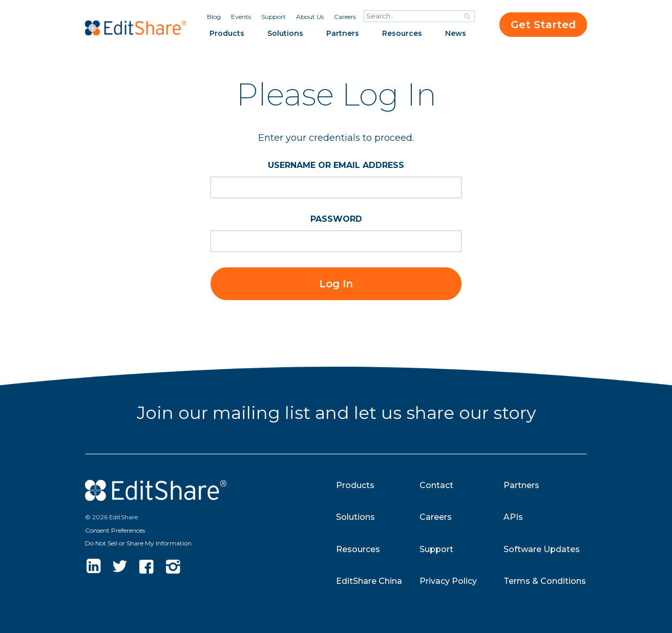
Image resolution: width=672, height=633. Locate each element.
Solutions (285, 33)
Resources (402, 33)
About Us (310, 17)
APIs (513, 517)
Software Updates (542, 549)
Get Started (543, 25)
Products (227, 33)
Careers (345, 17)
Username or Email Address (336, 165)
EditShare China (369, 581)
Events (241, 17)
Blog (214, 17)
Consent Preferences (115, 530)
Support (274, 17)
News (456, 33)
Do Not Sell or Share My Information (138, 543)
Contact (436, 485)
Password (336, 219)
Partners (343, 33)
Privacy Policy (448, 581)
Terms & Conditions (545, 581)
